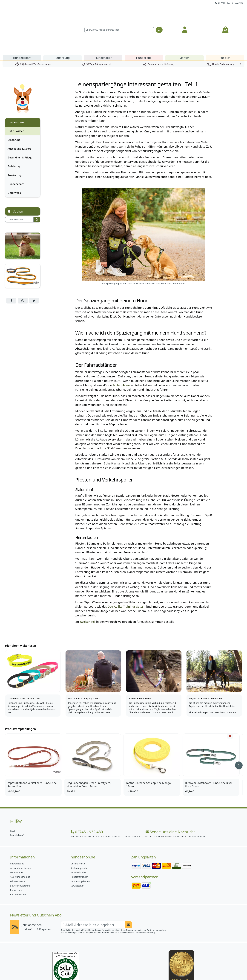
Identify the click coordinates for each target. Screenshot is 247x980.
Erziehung (14, 130)
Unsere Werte (78, 828)
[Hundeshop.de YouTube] (144, 971)
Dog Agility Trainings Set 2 (125, 571)
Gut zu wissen (16, 95)
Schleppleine (121, 349)
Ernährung (63, 22)
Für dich (225, 22)
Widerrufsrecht (18, 845)
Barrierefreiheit (18, 859)
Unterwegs (14, 157)
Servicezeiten (77, 850)
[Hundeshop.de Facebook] (103, 971)
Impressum (16, 854)
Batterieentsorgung (20, 850)
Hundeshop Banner (81, 845)
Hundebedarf (22, 22)
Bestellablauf (17, 799)
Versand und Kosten (20, 832)
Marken (185, 22)
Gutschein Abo (78, 836)
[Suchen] (159, 12)
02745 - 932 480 (87, 796)
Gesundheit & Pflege (20, 122)
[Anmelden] (185, 12)
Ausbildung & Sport (19, 113)
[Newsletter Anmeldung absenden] (128, 889)
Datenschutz (17, 836)
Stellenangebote (79, 832)
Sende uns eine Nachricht (170, 796)
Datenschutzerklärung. (145, 897)
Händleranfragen (79, 841)
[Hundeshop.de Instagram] (117, 971)
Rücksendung (17, 828)
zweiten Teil (88, 586)
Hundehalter (103, 22)
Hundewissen (16, 86)
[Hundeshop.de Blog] (130, 971)
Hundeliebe (144, 22)
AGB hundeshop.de (20, 841)
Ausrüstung (15, 139)
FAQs (13, 795)
